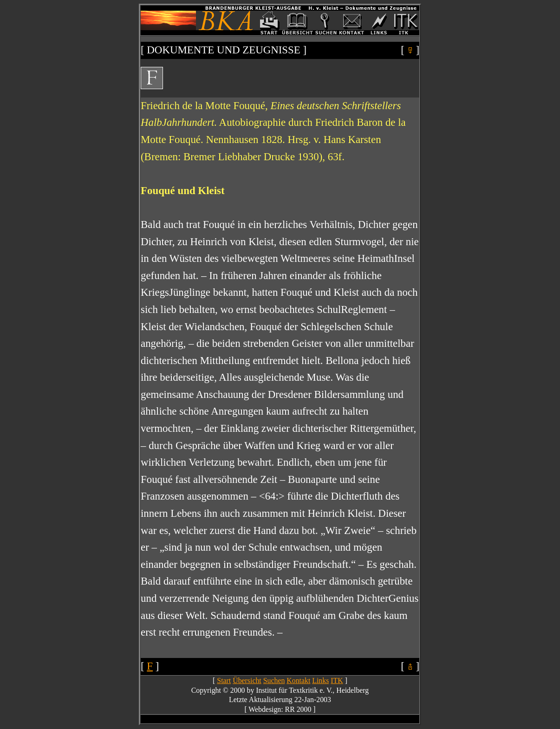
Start (224, 680)
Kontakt (298, 680)
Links (320, 680)
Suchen (274, 680)
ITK (337, 680)
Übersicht (247, 680)
